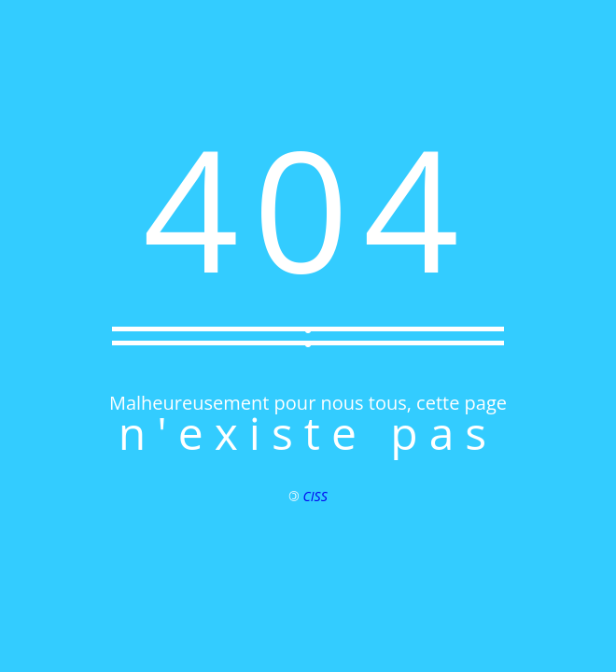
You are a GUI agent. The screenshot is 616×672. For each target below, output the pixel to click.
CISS (315, 496)
